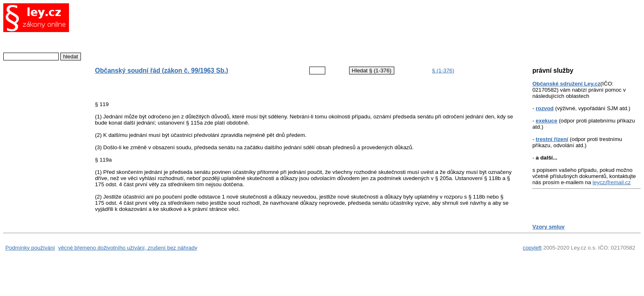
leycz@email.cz (612, 182)
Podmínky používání (30, 248)
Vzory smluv (549, 227)
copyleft (532, 248)
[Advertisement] (297, 31)
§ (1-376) (443, 71)
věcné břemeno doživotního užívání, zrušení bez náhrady (128, 248)
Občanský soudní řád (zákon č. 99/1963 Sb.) (161, 71)
